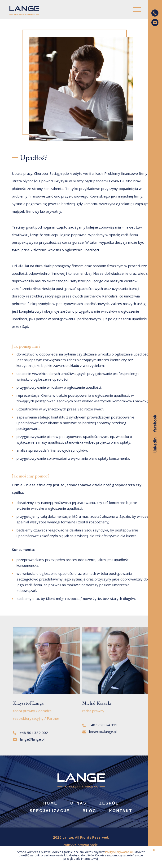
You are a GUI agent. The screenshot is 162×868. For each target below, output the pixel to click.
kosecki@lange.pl (100, 732)
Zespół (109, 803)
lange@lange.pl (29, 739)
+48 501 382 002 (31, 733)
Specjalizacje (50, 811)
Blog (89, 811)
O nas (78, 803)
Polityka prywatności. (81, 845)
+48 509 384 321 (100, 725)
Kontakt (121, 811)
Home (50, 803)
